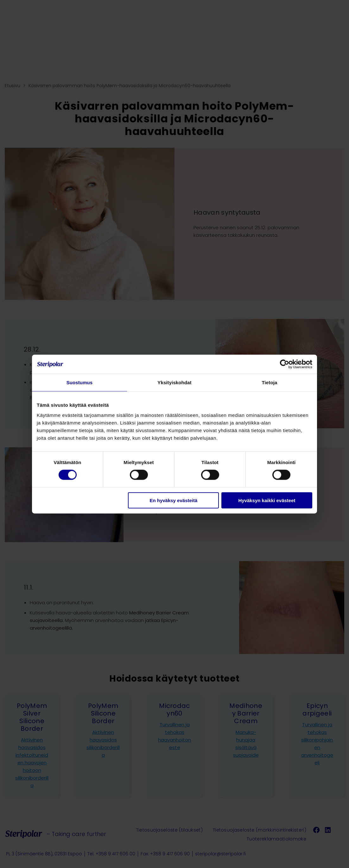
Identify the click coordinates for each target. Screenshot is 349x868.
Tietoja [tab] (270, 382)
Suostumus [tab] (80, 382)
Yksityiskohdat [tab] (174, 382)
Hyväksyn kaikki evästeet (267, 500)
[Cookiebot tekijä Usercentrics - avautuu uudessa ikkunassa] (285, 364)
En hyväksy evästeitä (173, 500)
